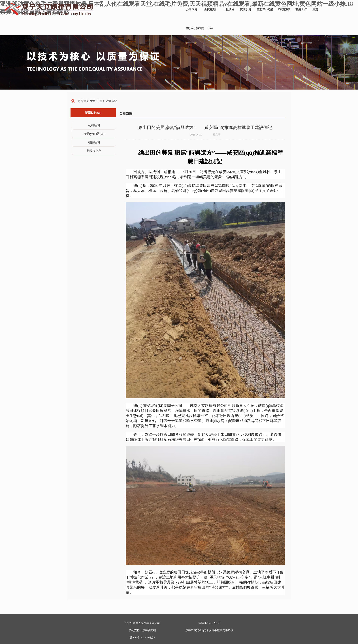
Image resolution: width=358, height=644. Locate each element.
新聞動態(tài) (210, 13)
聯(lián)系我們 (195, 28)
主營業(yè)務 (265, 9)
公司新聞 (111, 101)
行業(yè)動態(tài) (94, 134)
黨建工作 (301, 9)
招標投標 (284, 9)
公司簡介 (192, 9)
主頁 (99, 101)
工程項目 (229, 9)
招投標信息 (94, 151)
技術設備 (246, 9)
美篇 (315, 9)
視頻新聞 (94, 142)
